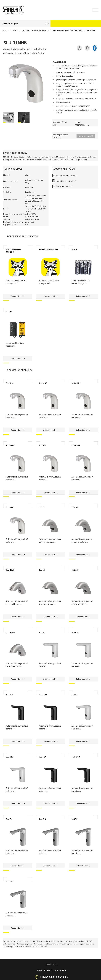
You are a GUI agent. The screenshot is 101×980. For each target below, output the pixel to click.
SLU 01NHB (91, 30)
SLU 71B (42, 819)
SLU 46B (75, 570)
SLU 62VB (76, 757)
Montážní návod (63, 175)
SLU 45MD (10, 570)
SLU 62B (9, 757)
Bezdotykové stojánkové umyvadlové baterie (66, 30)
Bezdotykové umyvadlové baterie (34, 30)
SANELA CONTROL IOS (48, 249)
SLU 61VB (43, 694)
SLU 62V (42, 757)
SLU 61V (9, 694)
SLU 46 (42, 570)
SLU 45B (75, 508)
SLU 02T (10, 508)
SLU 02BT (10, 445)
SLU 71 (9, 819)
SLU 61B (75, 632)
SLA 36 (74, 249)
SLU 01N (10, 383)
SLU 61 (42, 632)
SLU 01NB (43, 383)
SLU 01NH (76, 383)
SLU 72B (9, 881)
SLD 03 (9, 312)
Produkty (14, 30)
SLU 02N (42, 445)
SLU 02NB (76, 445)
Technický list (62, 181)
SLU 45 (42, 508)
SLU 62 (74, 694)
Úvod (5, 30)
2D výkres (60, 186)
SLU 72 (74, 819)
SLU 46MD (10, 632)
